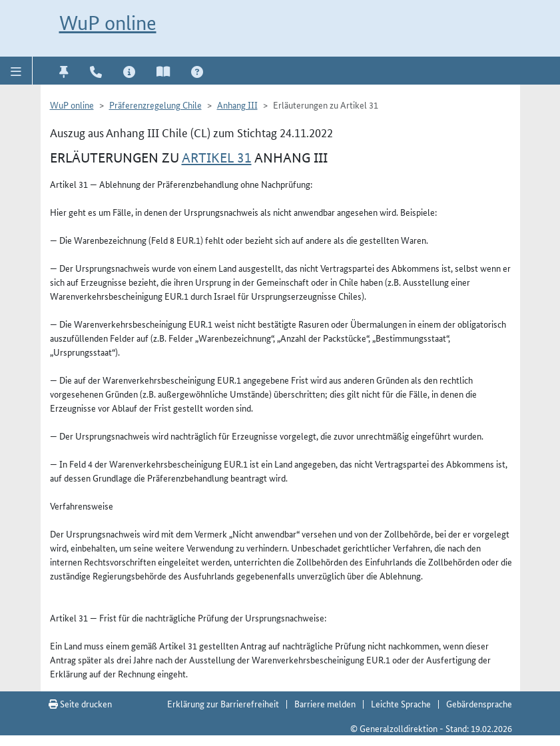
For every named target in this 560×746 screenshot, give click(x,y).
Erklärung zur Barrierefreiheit (223, 703)
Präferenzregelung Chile (155, 105)
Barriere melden (325, 703)
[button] (16, 71)
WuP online (108, 23)
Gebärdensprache (479, 703)
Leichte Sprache (401, 703)
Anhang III (237, 105)
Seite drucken (80, 703)
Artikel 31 (217, 158)
